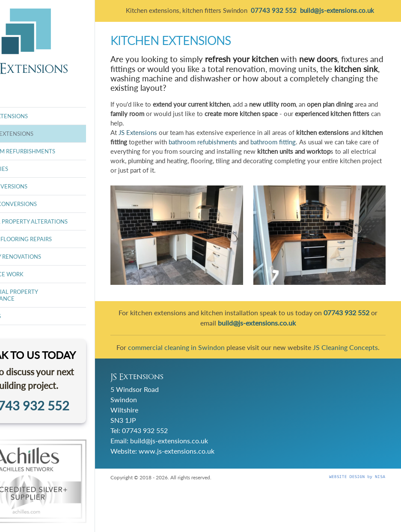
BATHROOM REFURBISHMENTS (56, 151)
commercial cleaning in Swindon (232, 346)
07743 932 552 (185, 438)
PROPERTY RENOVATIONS (49, 257)
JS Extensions (178, 139)
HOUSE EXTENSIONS (43, 116)
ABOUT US (29, 316)
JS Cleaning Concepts (268, 357)
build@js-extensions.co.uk (209, 448)
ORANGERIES (33, 169)
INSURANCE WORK (41, 274)
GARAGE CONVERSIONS (47, 204)
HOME (24, 99)
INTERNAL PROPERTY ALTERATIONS (63, 221)
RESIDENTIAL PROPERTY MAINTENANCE (48, 295)
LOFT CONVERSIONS (43, 186)
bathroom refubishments (309, 148)
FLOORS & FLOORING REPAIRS (55, 239)
